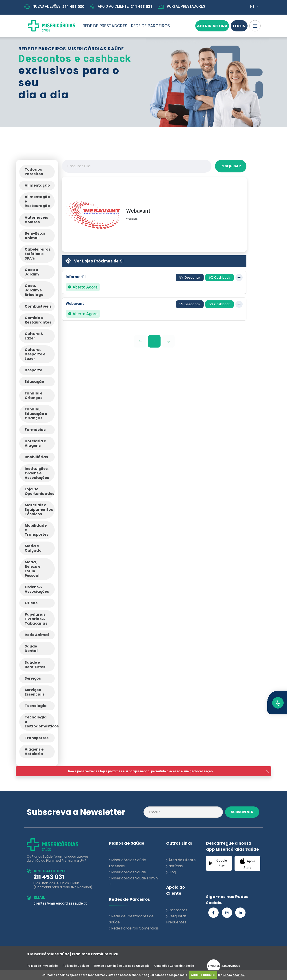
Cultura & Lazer (34, 336)
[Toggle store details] (239, 277)
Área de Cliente (182, 860)
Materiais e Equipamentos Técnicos (39, 510)
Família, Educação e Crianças (36, 414)
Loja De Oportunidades (39, 491)
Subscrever (242, 812)
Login (239, 26)
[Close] (267, 771)
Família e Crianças (34, 395)
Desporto (34, 370)
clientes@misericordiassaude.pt (60, 903)
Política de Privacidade (42, 966)
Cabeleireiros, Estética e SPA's (38, 254)
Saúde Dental (31, 649)
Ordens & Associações (37, 589)
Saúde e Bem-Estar (35, 665)
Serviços (33, 678)
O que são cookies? (232, 975)
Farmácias (35, 430)
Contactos (178, 910)
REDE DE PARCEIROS (151, 26)
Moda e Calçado (33, 548)
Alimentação (37, 185)
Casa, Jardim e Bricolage (34, 290)
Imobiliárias (36, 457)
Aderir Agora (212, 26)
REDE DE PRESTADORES (105, 26)
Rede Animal (37, 635)
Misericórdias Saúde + (130, 872)
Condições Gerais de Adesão (174, 966)
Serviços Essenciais (35, 692)
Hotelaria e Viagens (35, 443)
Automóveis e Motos (36, 220)
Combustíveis (38, 306)
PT (253, 6)
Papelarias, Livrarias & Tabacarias (36, 619)
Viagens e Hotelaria (34, 752)
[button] (154, 282)
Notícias (176, 866)
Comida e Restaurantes (38, 320)
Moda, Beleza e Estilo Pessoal (33, 569)
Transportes (37, 738)
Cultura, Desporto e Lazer (35, 354)
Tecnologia (36, 706)
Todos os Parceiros (34, 172)
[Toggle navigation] (255, 26)
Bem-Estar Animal (35, 236)
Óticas (31, 603)
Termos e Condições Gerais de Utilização (122, 966)
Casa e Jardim (32, 272)
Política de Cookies (76, 966)
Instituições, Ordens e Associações (37, 473)
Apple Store (247, 864)
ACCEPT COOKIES (203, 975)
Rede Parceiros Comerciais (135, 928)
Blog (172, 872)
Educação (34, 382)
